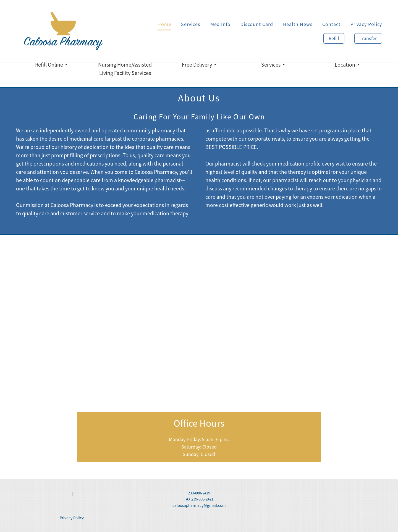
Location (345, 65)
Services (191, 24)
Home (164, 24)
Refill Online (50, 65)
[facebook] (72, 494)
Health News (298, 24)
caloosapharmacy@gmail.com (199, 505)
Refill (334, 38)
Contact (331, 24)
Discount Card (257, 24)
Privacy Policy (366, 24)
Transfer (368, 38)
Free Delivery (197, 65)
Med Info (220, 24)
